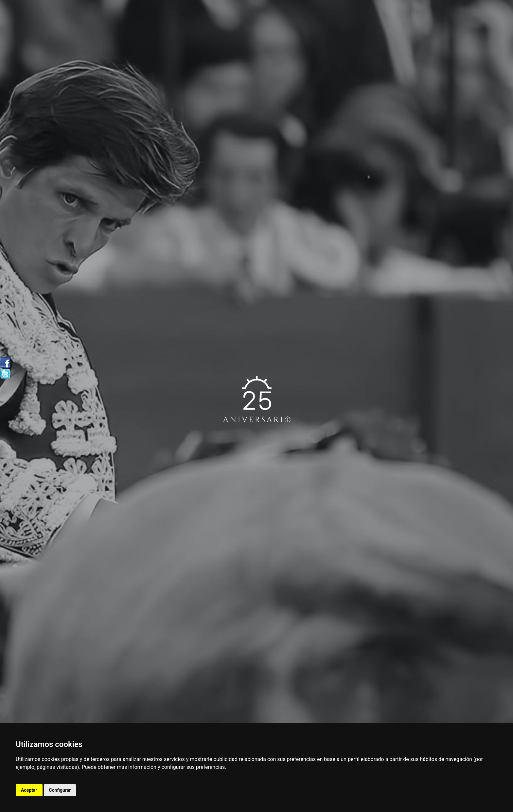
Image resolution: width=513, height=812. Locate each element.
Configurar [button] (60, 790)
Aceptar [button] (29, 790)
